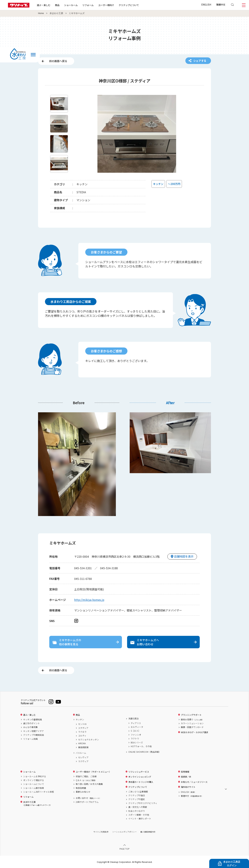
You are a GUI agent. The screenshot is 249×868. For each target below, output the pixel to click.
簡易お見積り (192, 720)
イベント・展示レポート (140, 819)
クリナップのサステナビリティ (143, 803)
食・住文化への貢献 (138, 807)
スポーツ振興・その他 (139, 815)
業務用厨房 (83, 747)
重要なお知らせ (83, 792)
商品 (78, 715)
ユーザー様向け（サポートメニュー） (93, 772)
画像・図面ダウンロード (192, 727)
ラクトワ (135, 739)
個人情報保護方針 (148, 832)
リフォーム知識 (30, 739)
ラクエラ (82, 732)
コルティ (82, 736)
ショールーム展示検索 (34, 788)
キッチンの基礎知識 (33, 720)
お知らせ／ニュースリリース (194, 782)
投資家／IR (186, 777)
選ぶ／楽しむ (29, 715)
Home (41, 13)
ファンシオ (136, 735)
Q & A (86, 780)
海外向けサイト (188, 787)
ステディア (83, 728)
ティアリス (136, 723)
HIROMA (82, 743)
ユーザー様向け (106, 5)
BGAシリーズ (137, 742)
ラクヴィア (83, 761)
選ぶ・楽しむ (44, 5)
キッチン (80, 720)
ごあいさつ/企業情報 (138, 792)
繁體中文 (221, 4)
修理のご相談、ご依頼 (86, 776)
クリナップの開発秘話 (34, 735)
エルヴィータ (137, 727)
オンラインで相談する (34, 780)
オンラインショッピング (140, 777)
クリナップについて (129, 5)
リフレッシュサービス (139, 772)
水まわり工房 (56, 13)
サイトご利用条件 (101, 832)
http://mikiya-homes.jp (89, 600)
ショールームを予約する (35, 776)
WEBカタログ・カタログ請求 (195, 732)
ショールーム (71, 5)
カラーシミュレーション (192, 723)
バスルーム (81, 753)
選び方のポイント (31, 723)
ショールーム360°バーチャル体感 (38, 792)
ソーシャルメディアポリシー (124, 832)
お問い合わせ (88, 798)
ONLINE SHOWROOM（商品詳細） (145, 752)
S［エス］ (135, 731)
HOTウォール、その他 (141, 746)
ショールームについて (34, 784)
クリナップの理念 (137, 795)
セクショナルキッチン (89, 740)
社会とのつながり (137, 811)
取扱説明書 (81, 788)
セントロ (82, 724)
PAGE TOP (124, 849)
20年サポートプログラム (87, 802)
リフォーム (88, 5)
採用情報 (185, 772)
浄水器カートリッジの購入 (141, 782)
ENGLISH (206, 4)
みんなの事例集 (30, 727)
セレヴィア (83, 757)
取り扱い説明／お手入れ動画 (89, 784)
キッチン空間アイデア (33, 731)
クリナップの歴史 (137, 799)
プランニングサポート (191, 715)
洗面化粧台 (133, 718)
